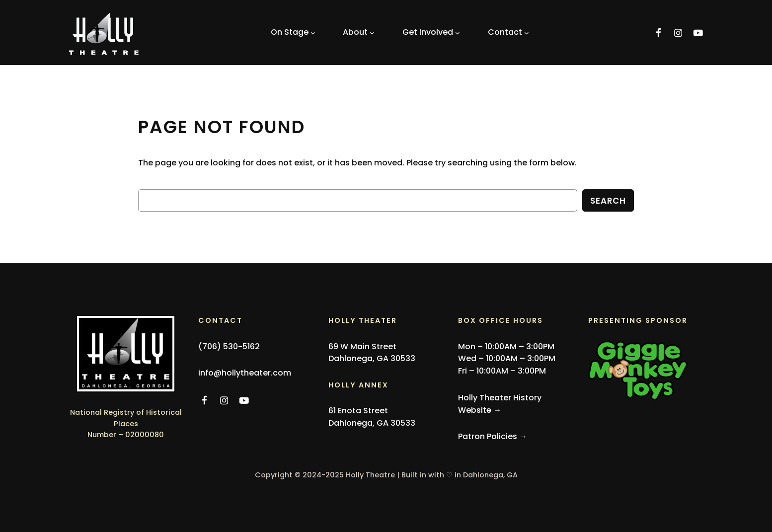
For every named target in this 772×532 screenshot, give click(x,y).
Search (608, 201)
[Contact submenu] (508, 33)
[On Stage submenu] (293, 33)
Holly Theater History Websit (500, 404)
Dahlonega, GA (490, 475)
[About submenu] (359, 33)
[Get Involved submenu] (431, 33)
